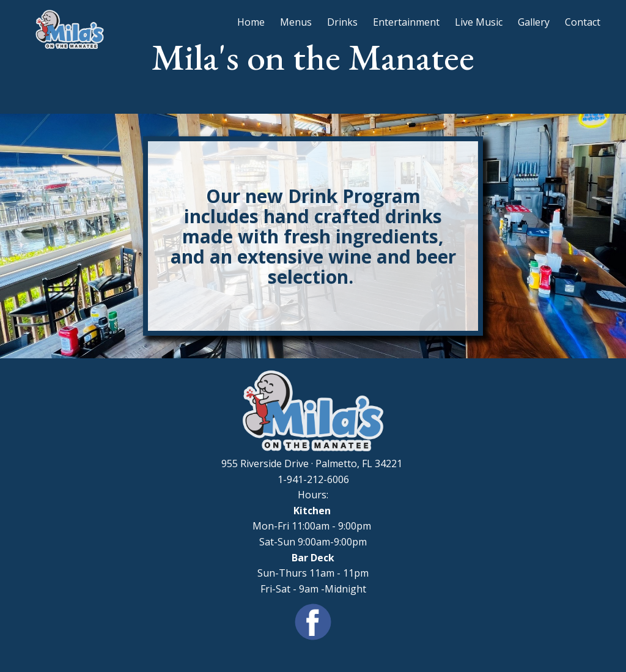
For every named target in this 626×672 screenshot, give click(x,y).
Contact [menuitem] (583, 22)
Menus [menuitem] (296, 22)
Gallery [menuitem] (534, 22)
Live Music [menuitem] (479, 22)
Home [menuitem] (251, 22)
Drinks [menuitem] (342, 22)
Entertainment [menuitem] (406, 22)
